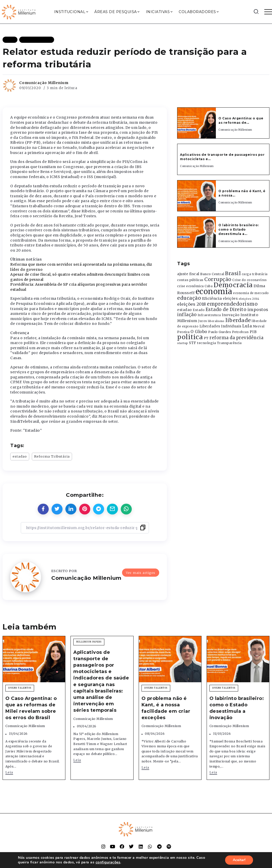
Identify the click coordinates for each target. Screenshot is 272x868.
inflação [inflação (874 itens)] (187, 315)
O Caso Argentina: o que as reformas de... (241, 120)
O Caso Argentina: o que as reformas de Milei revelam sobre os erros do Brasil (31, 708)
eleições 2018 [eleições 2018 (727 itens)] (192, 304)
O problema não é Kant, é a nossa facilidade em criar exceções (166, 708)
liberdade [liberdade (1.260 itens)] (238, 320)
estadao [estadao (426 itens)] (185, 310)
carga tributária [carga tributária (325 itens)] (255, 274)
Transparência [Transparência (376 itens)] (229, 343)
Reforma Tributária (52, 456)
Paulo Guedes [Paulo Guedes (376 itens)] (220, 332)
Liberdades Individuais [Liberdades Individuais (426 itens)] (220, 326)
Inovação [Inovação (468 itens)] (231, 315)
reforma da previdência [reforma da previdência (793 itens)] (236, 338)
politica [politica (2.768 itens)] (190, 337)
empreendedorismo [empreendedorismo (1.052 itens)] (232, 304)
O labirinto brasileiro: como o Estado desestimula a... (239, 229)
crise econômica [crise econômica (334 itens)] (190, 286)
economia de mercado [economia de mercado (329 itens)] (251, 293)
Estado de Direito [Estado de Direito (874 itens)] (226, 309)
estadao (20, 456)
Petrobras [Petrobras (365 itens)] (240, 332)
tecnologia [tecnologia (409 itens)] (206, 343)
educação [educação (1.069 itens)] (189, 298)
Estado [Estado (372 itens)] (199, 310)
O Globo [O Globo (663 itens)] (199, 332)
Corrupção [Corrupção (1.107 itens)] (218, 279)
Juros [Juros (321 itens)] (203, 321)
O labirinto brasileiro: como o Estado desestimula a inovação (237, 708)
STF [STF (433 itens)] (193, 343)
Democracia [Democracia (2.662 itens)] (233, 285)
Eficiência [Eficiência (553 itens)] (212, 298)
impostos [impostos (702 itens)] (258, 309)
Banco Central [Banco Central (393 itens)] (212, 274)
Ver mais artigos (141, 573)
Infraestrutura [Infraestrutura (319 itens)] (209, 315)
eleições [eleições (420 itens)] (230, 299)
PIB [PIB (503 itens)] (253, 332)
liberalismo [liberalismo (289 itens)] (216, 321)
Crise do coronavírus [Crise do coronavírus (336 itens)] (249, 280)
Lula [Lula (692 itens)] (247, 326)
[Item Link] (197, 123)
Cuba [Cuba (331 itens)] (209, 286)
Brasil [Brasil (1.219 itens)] (233, 273)
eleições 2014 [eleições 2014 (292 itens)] (249, 299)
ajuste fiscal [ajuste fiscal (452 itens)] (188, 274)
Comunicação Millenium (44, 83)
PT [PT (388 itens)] (206, 338)
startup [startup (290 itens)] (183, 343)
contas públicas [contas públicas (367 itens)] (190, 280)
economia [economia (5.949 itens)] (214, 291)
